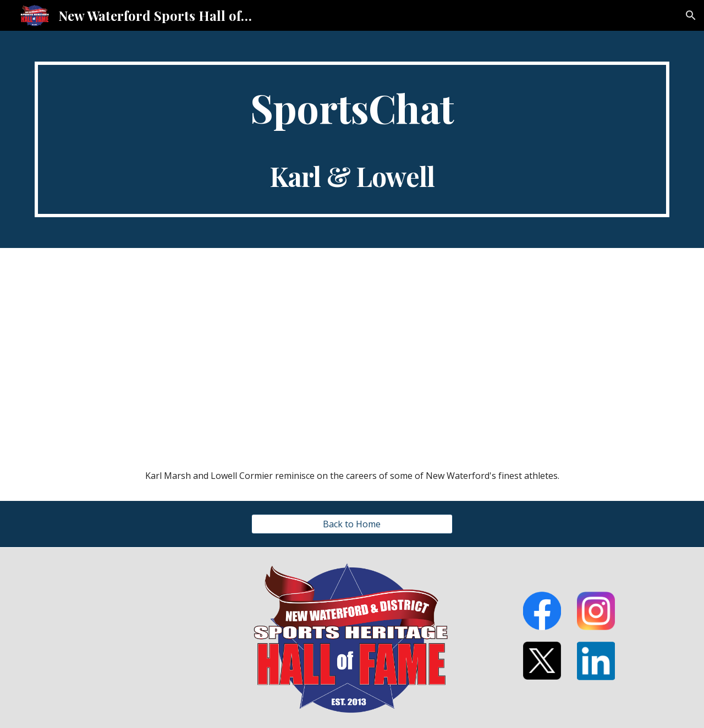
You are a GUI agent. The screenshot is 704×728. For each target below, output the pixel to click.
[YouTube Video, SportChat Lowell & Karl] (352, 349)
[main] (352, 139)
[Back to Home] (352, 524)
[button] (691, 15)
